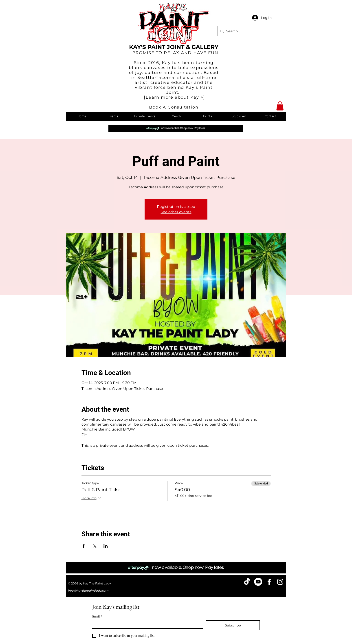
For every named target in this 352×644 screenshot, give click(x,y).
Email (97, 616)
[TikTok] (247, 582)
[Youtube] (258, 582)
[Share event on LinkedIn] (106, 546)
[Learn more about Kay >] (174, 97)
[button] (280, 106)
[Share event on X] (95, 546)
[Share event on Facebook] (84, 546)
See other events (176, 212)
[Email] (146, 624)
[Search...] (251, 31)
